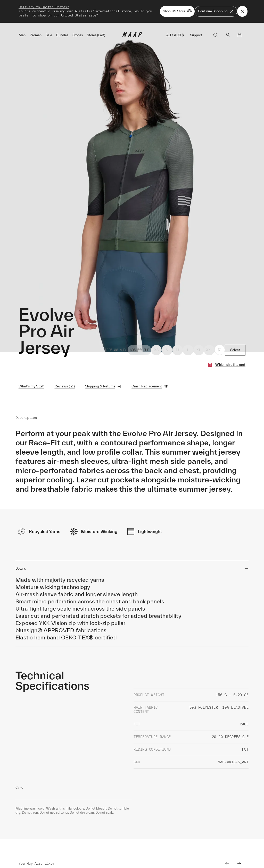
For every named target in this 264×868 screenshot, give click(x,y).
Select (235, 338)
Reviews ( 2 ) (65, 375)
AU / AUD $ (175, 24)
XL (199, 338)
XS (156, 338)
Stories (78, 24)
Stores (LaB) (96, 24)
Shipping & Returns (103, 375)
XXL (209, 338)
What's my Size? (31, 375)
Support (196, 24)
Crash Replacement (150, 375)
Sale (49, 24)
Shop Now (159, 6)
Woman (36, 24)
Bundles (62, 24)
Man (22, 24)
